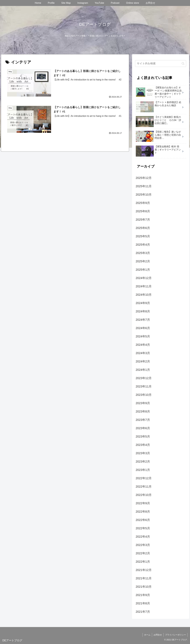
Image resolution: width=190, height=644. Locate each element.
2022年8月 (143, 512)
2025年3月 (143, 253)
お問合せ (158, 635)
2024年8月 (143, 311)
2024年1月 (143, 370)
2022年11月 (144, 487)
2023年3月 (143, 453)
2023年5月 (143, 436)
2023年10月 (144, 395)
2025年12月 (144, 178)
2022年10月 (144, 495)
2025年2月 (143, 261)
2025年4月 (143, 245)
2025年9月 (143, 203)
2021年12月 (144, 570)
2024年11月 (144, 286)
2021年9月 (143, 595)
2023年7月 (143, 420)
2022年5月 (143, 528)
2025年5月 (143, 236)
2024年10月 (144, 295)
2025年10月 (144, 195)
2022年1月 (143, 562)
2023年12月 (144, 378)
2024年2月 (143, 361)
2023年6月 (143, 428)
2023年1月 (143, 470)
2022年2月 (143, 553)
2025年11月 (144, 186)
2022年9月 (143, 503)
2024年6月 (143, 328)
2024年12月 (144, 278)
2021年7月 (143, 612)
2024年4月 (143, 345)
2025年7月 (143, 220)
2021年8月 (143, 603)
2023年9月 (143, 403)
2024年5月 (143, 336)
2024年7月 (143, 320)
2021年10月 (144, 587)
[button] (183, 64)
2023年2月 (143, 462)
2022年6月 (143, 520)
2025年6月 (143, 228)
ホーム (147, 635)
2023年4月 (143, 445)
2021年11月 (144, 578)
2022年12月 (144, 478)
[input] (160, 64)
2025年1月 (143, 270)
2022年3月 (143, 545)
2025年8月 (143, 211)
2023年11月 (144, 386)
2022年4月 (143, 537)
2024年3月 (143, 353)
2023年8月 (143, 411)
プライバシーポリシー (176, 635)
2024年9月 (143, 303)
